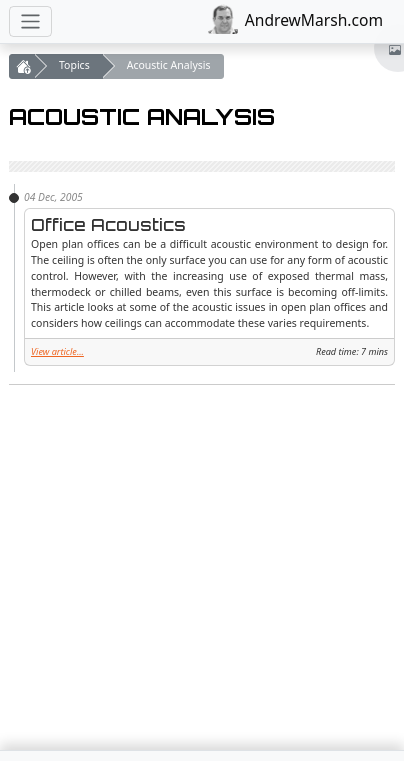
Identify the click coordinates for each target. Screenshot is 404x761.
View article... (57, 351)
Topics (74, 65)
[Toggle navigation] (30, 21)
